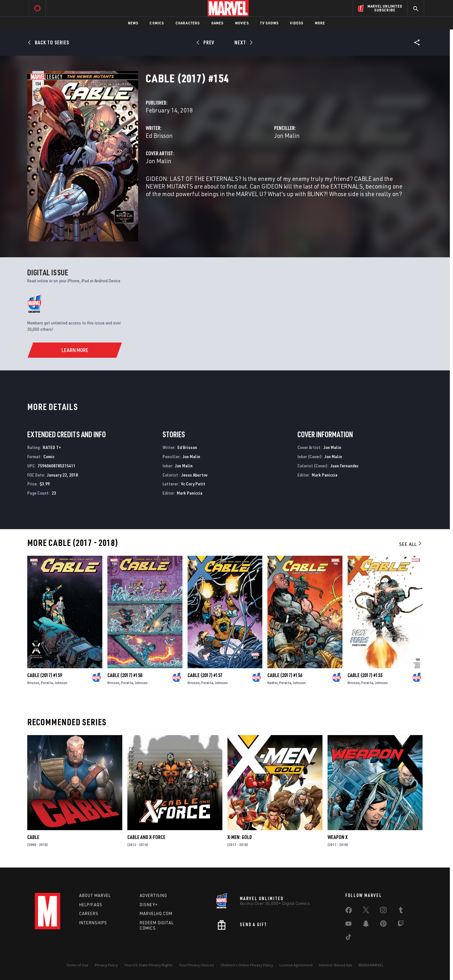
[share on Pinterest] (383, 925)
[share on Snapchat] (366, 925)
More (320, 23)
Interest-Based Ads (336, 965)
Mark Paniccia (190, 493)
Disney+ (149, 905)
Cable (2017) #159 (45, 675)
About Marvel (95, 895)
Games (217, 23)
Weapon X (338, 837)
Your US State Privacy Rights (148, 965)
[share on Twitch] (401, 925)
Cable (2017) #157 (205, 675)
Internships (93, 923)
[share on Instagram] (383, 911)
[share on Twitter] (366, 911)
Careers (89, 913)
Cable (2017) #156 (285, 675)
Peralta (47, 683)
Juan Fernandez (345, 466)
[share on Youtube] (348, 925)
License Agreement (296, 965)
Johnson (61, 683)
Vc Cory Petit (193, 484)
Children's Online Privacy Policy (247, 965)
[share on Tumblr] (401, 911)
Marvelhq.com (156, 913)
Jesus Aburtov (194, 475)
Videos (297, 23)
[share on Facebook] (349, 912)
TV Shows (269, 23)
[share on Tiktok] (348, 938)
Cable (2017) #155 (365, 675)
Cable (33, 837)
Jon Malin (287, 135)
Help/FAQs (91, 905)
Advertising (153, 895)
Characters (188, 23)
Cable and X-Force (146, 837)
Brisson (33, 683)
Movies (242, 23)
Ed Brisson (159, 135)
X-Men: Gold (240, 837)
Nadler (272, 683)
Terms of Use (77, 965)
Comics (157, 23)
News (133, 23)
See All (411, 544)
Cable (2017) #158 (125, 675)
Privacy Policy (106, 965)
